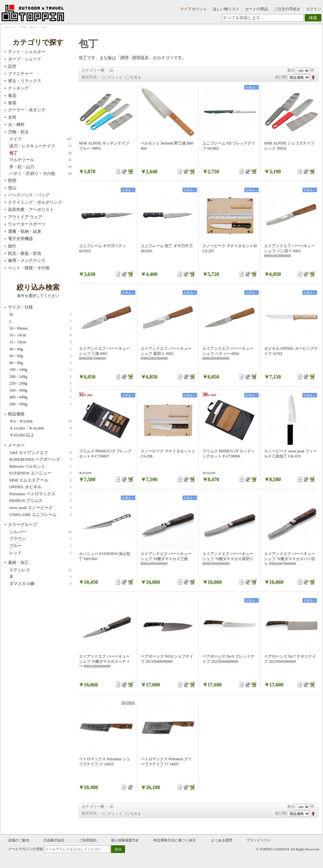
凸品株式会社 (54, 840)
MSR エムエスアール (40, 480)
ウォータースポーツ (27, 224)
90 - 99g (40, 363)
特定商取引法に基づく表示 (175, 840)
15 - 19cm (40, 342)
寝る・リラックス (25, 81)
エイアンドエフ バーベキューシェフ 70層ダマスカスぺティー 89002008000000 (104, 661)
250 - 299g (40, 383)
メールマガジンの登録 (26, 849)
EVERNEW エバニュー (40, 473)
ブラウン (40, 539)
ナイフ (40, 139)
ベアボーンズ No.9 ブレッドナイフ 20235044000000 (228, 659)
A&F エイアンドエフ (40, 453)
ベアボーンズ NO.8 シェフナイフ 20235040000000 (167, 659)
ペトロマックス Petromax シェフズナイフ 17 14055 (105, 762)
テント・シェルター (27, 52)
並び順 (281, 77)
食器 (12, 103)
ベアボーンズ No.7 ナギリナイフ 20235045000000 (290, 659)
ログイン (314, 9)
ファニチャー (20, 73)
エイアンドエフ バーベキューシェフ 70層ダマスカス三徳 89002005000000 (166, 559)
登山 (12, 188)
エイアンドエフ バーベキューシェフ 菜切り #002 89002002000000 (166, 353)
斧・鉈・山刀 (40, 167)
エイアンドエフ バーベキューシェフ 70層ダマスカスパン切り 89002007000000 (290, 559)
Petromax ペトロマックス (40, 494)
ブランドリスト (259, 840)
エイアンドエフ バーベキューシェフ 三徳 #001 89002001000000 (104, 353)
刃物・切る (28, 27)
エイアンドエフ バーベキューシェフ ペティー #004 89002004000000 (228, 353)
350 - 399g (40, 390)
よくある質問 (222, 840)
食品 (12, 95)
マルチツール (40, 160)
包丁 (40, 153)
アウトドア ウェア (25, 217)
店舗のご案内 (19, 840)
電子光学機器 (20, 239)
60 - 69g (40, 356)
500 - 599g (40, 404)
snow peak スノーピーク (40, 508)
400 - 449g (40, 397)
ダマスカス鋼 (40, 584)
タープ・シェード (25, 59)
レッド (40, 553)
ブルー (40, 546)
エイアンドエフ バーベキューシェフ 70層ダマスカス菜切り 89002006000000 (228, 559)
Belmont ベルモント (40, 466)
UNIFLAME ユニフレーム (40, 515)
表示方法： (91, 77)
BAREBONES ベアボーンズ (40, 459)
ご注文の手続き (287, 9)
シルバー (40, 532)
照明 (12, 180)
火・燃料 (16, 125)
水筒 (12, 117)
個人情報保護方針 (125, 840)
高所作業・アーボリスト (31, 210)
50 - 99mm (40, 328)
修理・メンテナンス (27, 260)
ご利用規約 (88, 840)
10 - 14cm (40, 335)
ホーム (9, 27)
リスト (136, 77)
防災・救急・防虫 (25, 253)
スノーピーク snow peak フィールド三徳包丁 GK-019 (291, 454)
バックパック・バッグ (29, 195)
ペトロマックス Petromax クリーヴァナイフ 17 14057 (166, 762)
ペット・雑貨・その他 (29, 268)
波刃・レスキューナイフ (40, 146)
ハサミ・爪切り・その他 (40, 174)
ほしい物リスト (226, 9)
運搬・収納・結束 (25, 231)
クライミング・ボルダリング (35, 202)
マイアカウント (193, 9)
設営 (12, 66)
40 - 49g (40, 349)
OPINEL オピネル (40, 487)
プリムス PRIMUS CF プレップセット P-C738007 (105, 454)
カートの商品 (256, 9)
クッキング (18, 88)
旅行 (12, 246)
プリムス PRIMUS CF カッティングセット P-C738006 (229, 454)
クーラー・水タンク (27, 110)
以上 (40, 435)
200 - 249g (40, 377)
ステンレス (40, 570)
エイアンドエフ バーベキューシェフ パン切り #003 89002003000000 (290, 251)
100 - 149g (40, 370)
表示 (291, 70)
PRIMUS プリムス (40, 501)
